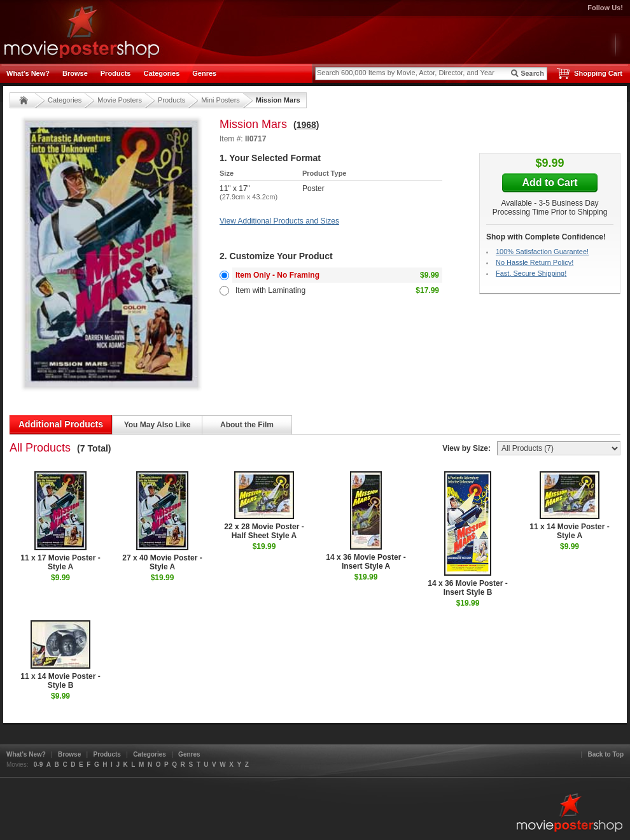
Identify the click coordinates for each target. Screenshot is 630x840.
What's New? (28, 73)
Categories (161, 73)
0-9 (38, 765)
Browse (75, 73)
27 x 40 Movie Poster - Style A (162, 521)
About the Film (247, 425)
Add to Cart (549, 182)
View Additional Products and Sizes (279, 221)
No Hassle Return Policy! (535, 262)
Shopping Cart (598, 73)
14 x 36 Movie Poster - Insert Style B (467, 534)
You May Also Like (157, 425)
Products (116, 73)
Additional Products (61, 424)
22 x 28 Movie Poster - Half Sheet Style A (264, 506)
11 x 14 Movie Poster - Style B (60, 655)
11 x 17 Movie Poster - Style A (60, 521)
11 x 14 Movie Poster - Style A (569, 506)
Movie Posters (120, 100)
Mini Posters (220, 100)
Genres (204, 73)
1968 (306, 125)
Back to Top (606, 754)
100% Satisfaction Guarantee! (542, 252)
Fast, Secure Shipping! (531, 273)
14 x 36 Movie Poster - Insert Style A (366, 521)
